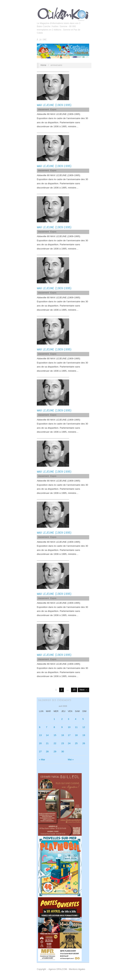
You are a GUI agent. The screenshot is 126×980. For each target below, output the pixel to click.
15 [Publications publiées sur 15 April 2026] (55, 735)
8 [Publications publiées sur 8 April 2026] (54, 727)
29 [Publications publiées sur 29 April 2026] (55, 752)
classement (43, 110)
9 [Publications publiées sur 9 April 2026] (62, 727)
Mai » (71, 760)
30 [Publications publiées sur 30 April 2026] (63, 752)
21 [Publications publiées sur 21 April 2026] (47, 743)
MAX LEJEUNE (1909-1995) (54, 105)
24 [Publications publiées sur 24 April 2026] (69, 743)
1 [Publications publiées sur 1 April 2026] (54, 719)
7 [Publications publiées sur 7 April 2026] (47, 727)
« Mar (42, 760)
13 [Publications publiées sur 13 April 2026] (40, 735)
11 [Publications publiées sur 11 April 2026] (76, 727)
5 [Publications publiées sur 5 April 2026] (83, 719)
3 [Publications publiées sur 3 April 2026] (69, 719)
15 (74, 690)
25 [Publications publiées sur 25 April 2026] (76, 743)
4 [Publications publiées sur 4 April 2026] (76, 719)
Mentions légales (77, 969)
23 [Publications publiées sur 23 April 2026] (63, 743)
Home (43, 65)
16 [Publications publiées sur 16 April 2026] (63, 735)
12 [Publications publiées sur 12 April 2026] (84, 727)
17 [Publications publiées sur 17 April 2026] (69, 735)
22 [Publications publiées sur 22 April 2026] (55, 743)
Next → (84, 690)
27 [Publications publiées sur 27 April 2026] (40, 752)
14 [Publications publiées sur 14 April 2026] (47, 735)
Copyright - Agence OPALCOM (52, 969)
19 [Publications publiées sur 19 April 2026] (84, 735)
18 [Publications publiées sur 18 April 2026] (76, 735)
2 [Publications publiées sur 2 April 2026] (62, 719)
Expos (53, 110)
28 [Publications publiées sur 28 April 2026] (47, 752)
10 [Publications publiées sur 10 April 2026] (69, 727)
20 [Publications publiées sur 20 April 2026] (40, 743)
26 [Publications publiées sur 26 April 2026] (84, 743)
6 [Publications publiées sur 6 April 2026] (40, 727)
